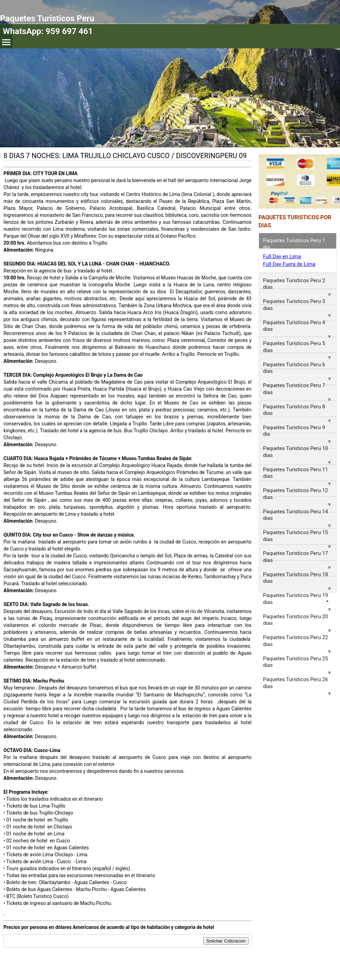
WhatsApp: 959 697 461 (48, 31)
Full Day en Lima (282, 256)
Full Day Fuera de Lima (289, 264)
